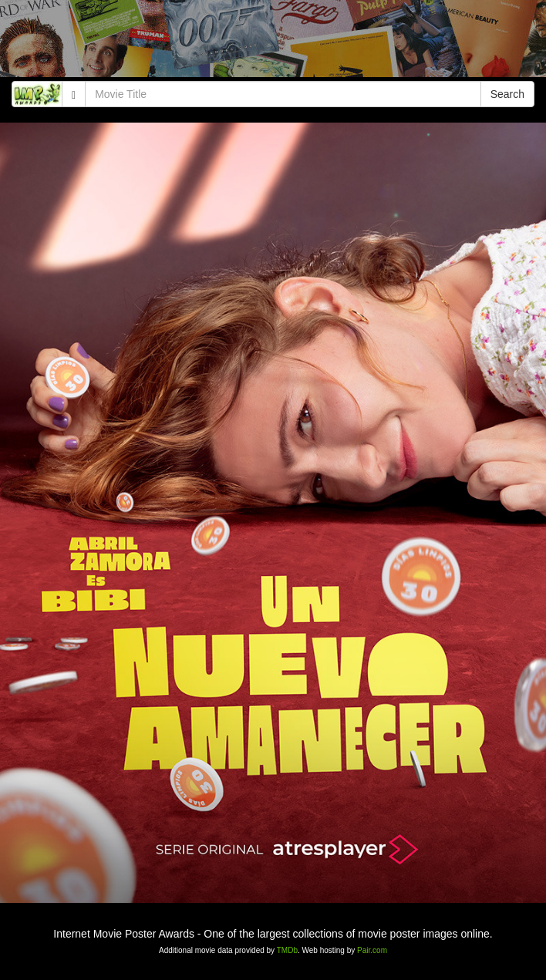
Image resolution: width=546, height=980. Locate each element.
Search (507, 94)
